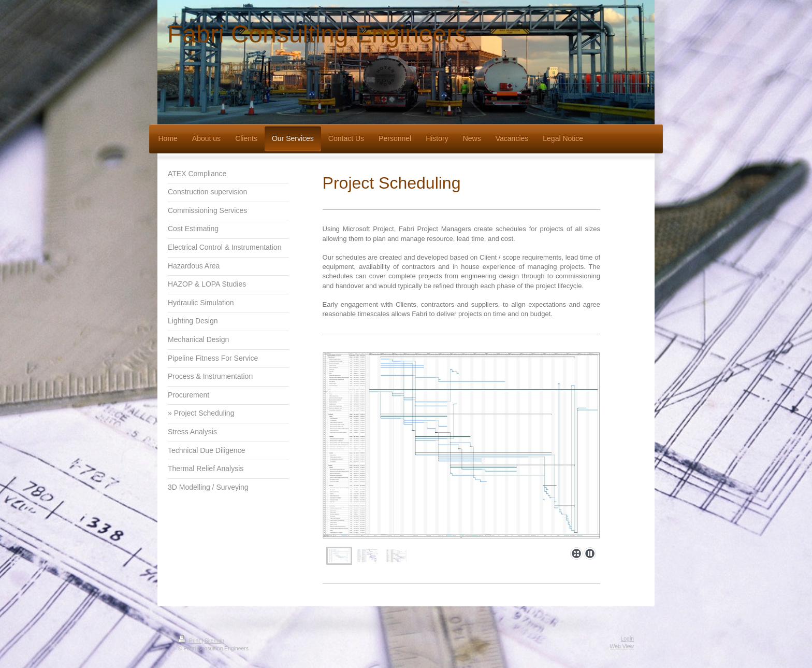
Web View (622, 646)
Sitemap (214, 641)
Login (627, 639)
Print (190, 641)
